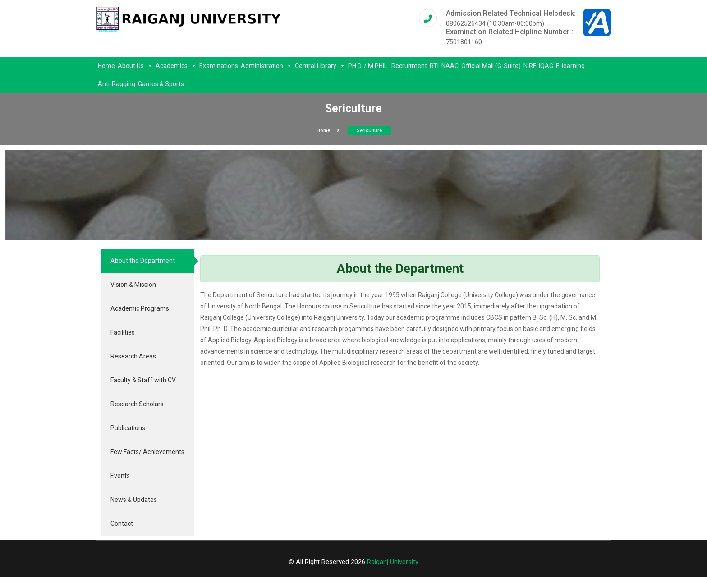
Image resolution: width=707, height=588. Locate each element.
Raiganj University (393, 562)
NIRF (530, 66)
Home (106, 66)
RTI (434, 66)
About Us (135, 66)
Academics (176, 66)
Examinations (219, 66)
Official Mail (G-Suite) (491, 66)
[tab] (147, 261)
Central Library (320, 66)
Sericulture (369, 131)
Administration (266, 66)
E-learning (570, 66)
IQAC (546, 66)
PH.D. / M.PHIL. (368, 66)
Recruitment (409, 66)
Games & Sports (161, 84)
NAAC (450, 66)
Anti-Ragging (117, 84)
